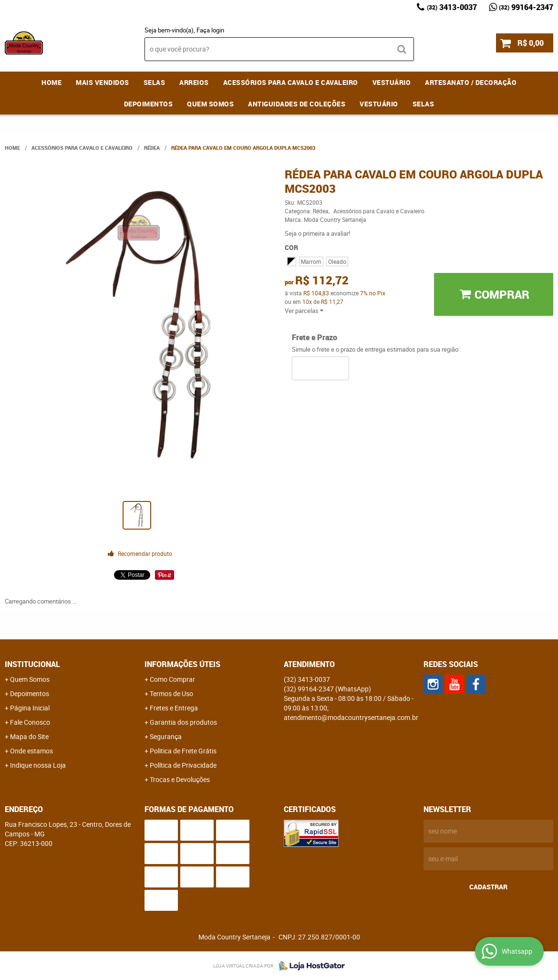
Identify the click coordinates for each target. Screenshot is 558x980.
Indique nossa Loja (38, 765)
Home (52, 82)
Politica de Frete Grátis (183, 751)
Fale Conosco (30, 722)
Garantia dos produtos (183, 722)
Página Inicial (30, 708)
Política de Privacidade (183, 765)
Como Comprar (172, 679)
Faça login (210, 30)
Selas (155, 82)
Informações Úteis (182, 664)
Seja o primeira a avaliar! (317, 233)
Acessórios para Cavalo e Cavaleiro (291, 82)
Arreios (194, 82)
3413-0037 (452, 7)
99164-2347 (526, 7)
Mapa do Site (29, 736)
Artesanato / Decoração (471, 82)
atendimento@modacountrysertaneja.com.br (351, 717)
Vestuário (392, 82)
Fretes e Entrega (174, 708)
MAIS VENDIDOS (103, 82)
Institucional (32, 664)
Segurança (166, 736)
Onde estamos (31, 751)
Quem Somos (210, 104)
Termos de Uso (171, 693)
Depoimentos (149, 104)
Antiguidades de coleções (297, 104)
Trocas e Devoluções (180, 779)
